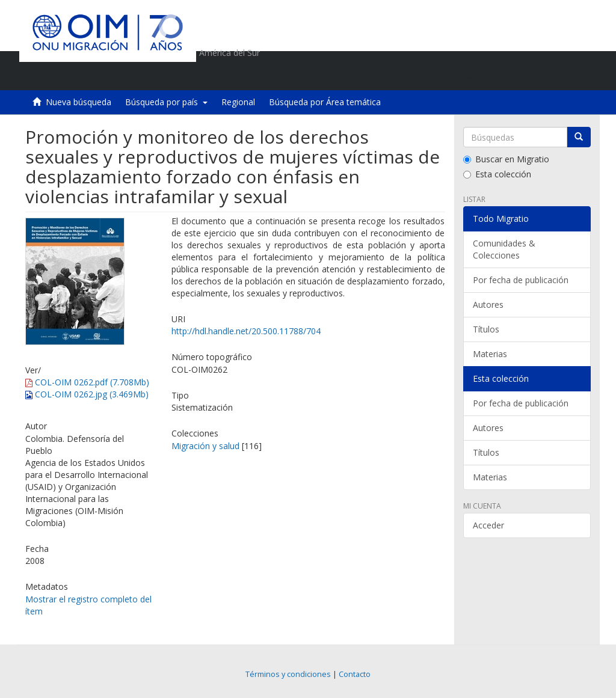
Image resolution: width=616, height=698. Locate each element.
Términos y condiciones (288, 674)
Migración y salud (205, 446)
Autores (488, 305)
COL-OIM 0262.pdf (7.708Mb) (87, 382)
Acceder (488, 525)
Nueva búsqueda (79, 102)
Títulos (486, 329)
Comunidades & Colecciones (504, 249)
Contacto (355, 674)
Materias (490, 354)
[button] (513, 75)
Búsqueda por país (166, 102)
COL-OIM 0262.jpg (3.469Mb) (87, 394)
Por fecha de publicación (521, 280)
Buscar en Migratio (506, 159)
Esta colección (497, 174)
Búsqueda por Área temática (325, 102)
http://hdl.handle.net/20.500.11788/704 (246, 331)
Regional (238, 102)
